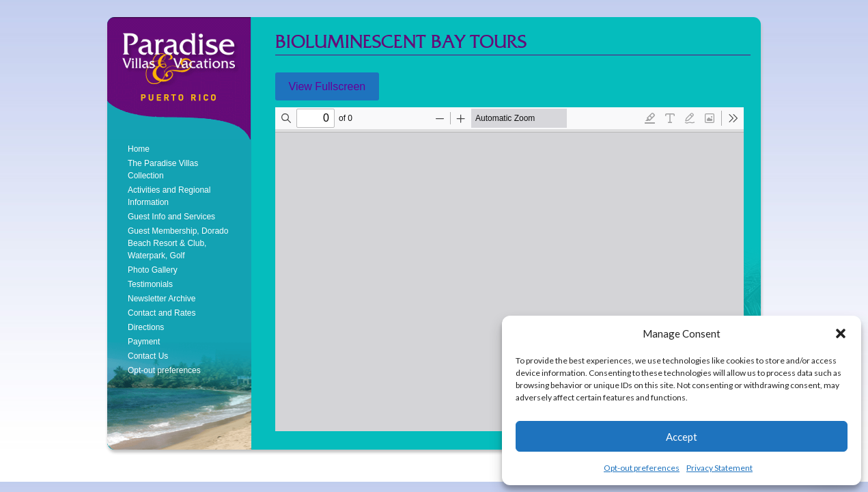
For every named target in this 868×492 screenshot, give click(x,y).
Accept (682, 437)
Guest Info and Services (171, 217)
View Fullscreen (327, 86)
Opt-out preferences (642, 468)
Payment (144, 342)
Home (139, 149)
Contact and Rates (162, 313)
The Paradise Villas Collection (163, 169)
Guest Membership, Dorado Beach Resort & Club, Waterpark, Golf (178, 243)
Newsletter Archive (162, 299)
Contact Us (148, 356)
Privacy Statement (719, 468)
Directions (146, 327)
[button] (841, 333)
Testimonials (150, 284)
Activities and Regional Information (169, 196)
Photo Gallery (153, 270)
